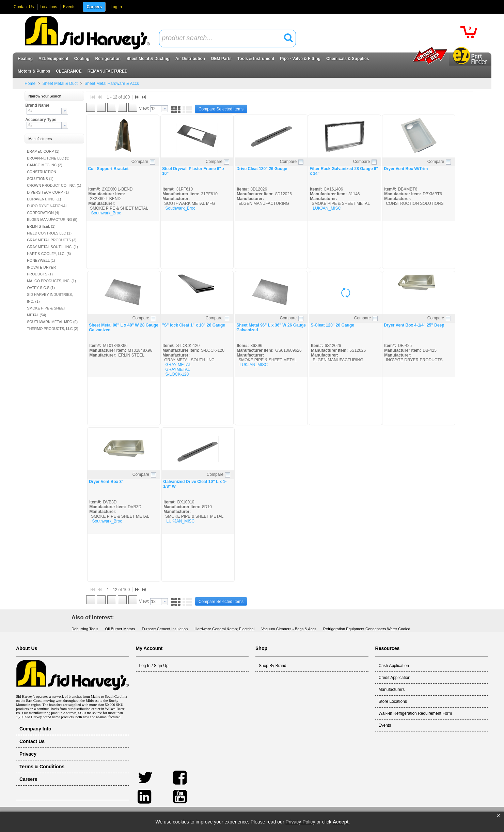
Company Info (35, 729)
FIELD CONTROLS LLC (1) (49, 233)
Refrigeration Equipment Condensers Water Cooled (367, 629)
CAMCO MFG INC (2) (45, 165)
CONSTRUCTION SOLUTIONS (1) (42, 175)
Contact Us (24, 7)
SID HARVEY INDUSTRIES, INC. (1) (50, 298)
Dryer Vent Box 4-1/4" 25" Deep (414, 325)
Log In (116, 7)
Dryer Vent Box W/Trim (406, 169)
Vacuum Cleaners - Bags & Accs (289, 629)
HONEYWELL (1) (41, 260)
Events (69, 7)
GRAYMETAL (177, 369)
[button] (498, 816)
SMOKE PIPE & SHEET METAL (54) (46, 312)
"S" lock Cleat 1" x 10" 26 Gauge (194, 325)
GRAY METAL (178, 365)
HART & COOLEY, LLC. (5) (49, 254)
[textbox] (224, 38)
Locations (48, 7)
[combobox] (227, 39)
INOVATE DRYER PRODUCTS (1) (41, 271)
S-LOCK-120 (177, 374)
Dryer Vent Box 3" (106, 482)
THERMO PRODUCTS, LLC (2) (52, 329)
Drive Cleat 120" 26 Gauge (262, 169)
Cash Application (394, 666)
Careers (94, 7)
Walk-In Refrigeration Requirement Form (415, 713)
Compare (140, 162)
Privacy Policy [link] (300, 822)
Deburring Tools (85, 629)
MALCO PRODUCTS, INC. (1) (51, 281)
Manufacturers (392, 690)
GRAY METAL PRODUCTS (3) (52, 240)
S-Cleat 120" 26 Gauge (332, 325)
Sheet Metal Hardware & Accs (111, 84)
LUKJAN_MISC (327, 208)
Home (30, 84)
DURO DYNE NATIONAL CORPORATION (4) (47, 209)
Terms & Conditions (42, 767)
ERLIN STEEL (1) (41, 226)
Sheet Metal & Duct (60, 84)
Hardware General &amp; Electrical (224, 629)
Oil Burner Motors (120, 629)
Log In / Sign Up (154, 666)
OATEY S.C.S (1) (41, 288)
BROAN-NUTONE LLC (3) (48, 158)
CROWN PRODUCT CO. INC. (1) (54, 185)
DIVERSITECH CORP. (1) (48, 192)
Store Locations (393, 701)
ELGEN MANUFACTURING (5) (52, 220)
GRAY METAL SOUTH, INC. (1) (52, 247)
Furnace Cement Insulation (165, 629)
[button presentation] (65, 111)
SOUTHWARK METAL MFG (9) (52, 322)
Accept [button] (341, 822)
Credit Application (395, 678)
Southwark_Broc (106, 213)
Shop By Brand (273, 666)
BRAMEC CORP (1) (43, 151)
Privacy (28, 754)
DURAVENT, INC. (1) (44, 199)
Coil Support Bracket (108, 169)
